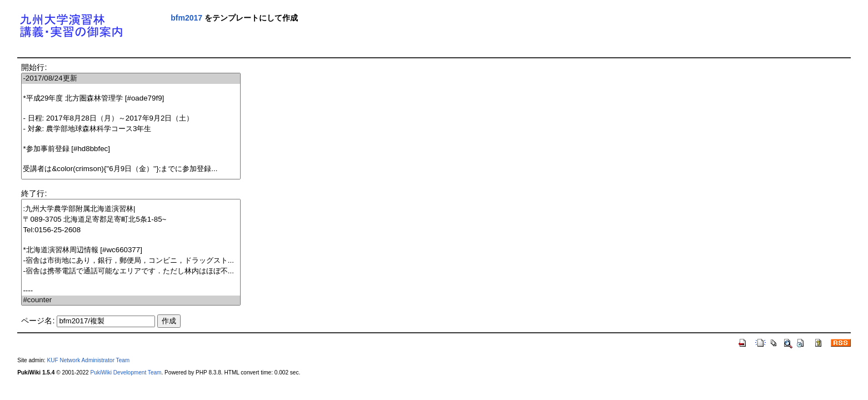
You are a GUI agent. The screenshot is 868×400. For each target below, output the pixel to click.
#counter (131, 300)
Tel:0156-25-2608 (131, 230)
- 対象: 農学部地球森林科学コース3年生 (131, 129)
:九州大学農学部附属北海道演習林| (131, 209)
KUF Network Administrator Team (88, 360)
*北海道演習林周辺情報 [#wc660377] (131, 250)
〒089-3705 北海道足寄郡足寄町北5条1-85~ (131, 220)
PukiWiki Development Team (126, 372)
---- (131, 291)
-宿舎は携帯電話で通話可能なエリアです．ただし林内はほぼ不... (131, 271)
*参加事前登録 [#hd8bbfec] (131, 149)
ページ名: (38, 321)
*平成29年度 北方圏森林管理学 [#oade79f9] (131, 99)
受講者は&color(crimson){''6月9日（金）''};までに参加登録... (131, 169)
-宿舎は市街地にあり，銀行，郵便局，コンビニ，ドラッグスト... (131, 261)
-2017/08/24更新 (131, 79)
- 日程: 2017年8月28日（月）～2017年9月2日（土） (131, 119)
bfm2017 (186, 18)
